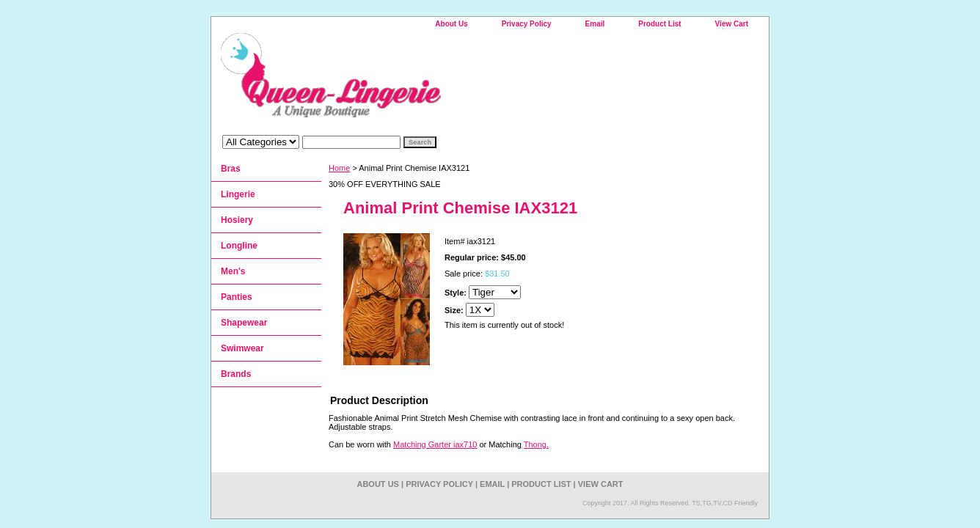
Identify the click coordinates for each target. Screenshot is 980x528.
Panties (237, 297)
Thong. (536, 444)
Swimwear (242, 348)
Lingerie (238, 194)
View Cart (732, 24)
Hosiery (237, 220)
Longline (239, 246)
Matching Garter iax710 (435, 444)
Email (595, 24)
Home (339, 168)
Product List (659, 24)
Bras (231, 169)
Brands (236, 374)
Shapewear (244, 323)
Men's (233, 271)
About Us (451, 24)
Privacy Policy (527, 24)
